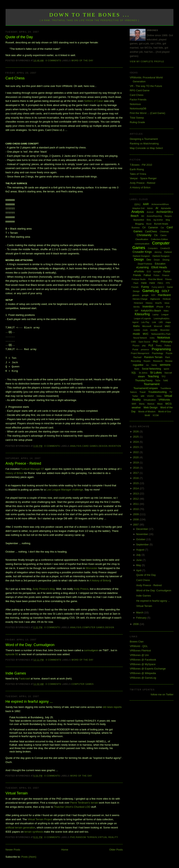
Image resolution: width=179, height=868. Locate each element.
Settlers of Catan (94, 101)
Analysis (76, 446)
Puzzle (169, 353)
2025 (136, 437)
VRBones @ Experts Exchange (148, 669)
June (139, 560)
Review (169, 361)
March (140, 613)
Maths (136, 326)
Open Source (144, 342)
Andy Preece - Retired (23, 463)
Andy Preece (81, 589)
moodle (154, 330)
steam (141, 376)
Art (143, 216)
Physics (136, 346)
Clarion (163, 235)
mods (145, 330)
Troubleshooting (157, 392)
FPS (168, 283)
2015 (136, 483)
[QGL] (137, 204)
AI (157, 208)
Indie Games (16, 673)
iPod (168, 307)
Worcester (92, 568)
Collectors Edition (160, 239)
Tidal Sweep (137, 118)
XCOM (156, 415)
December (142, 529)
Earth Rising (137, 169)
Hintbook (167, 299)
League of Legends (142, 319)
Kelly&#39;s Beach (151, 311)
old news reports (112, 707)
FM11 (161, 283)
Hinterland (138, 303)
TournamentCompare (146, 388)
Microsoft (147, 326)
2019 (136, 463)
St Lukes (156, 372)
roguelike (138, 365)
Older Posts (116, 850)
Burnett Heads (161, 224)
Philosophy (167, 342)
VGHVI (150, 396)
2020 (136, 457)
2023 (136, 447)
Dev (149, 260)
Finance (166, 275)
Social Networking (151, 369)
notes (152, 338)
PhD (73, 837)
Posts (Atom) (29, 857)
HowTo (159, 303)
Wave (160, 404)
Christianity (144, 235)
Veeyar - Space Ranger (143, 178)
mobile (137, 330)
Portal (135, 349)
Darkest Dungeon (161, 256)
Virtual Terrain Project (40, 819)
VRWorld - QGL (139, 646)
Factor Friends (138, 100)
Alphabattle (166, 208)
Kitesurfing (142, 314)
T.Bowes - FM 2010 (141, 165)
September (143, 544)
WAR (134, 404)
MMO (168, 326)
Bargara (168, 216)
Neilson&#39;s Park (161, 334)
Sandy (154, 365)
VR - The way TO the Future (146, 86)
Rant (168, 357)
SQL (134, 373)
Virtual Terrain (17, 793)
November (142, 534)
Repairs (147, 361)
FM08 (144, 283)
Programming (161, 349)
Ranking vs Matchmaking (144, 144)
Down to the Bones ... (90, 15)
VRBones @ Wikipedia (143, 673)
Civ (156, 235)
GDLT (166, 291)
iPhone (160, 307)
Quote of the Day (19, 37)
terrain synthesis (34, 832)
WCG (168, 404)
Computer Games (93, 627)
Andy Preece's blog (44, 589)
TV (171, 392)
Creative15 (165, 248)
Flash (136, 283)
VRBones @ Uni (139, 655)
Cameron (153, 228)
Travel (143, 392)
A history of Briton (100, 580)
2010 (136, 509)
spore (166, 369)
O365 (133, 342)
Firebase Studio (139, 279)
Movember (165, 330)
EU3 (149, 272)
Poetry (159, 346)
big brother (158, 220)
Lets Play (145, 322)
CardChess (151, 232)
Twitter (135, 396)
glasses (136, 295)
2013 (136, 494)
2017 (136, 473)
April (139, 570)
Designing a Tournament (144, 139)
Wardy (142, 404)
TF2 (163, 377)
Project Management (140, 353)
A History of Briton (140, 187)
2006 (136, 624)
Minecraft (158, 326)
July (139, 555)
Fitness (168, 279)
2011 (136, 504)
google (145, 295)
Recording (136, 361)
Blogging (139, 224)
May (139, 565)
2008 (136, 519)
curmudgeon (91, 650)
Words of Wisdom (147, 412)
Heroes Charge (140, 299)
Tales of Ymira (138, 174)
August (140, 550)
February (142, 618)
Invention (115, 446)
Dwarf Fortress (145, 264)
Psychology (158, 353)
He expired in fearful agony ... (29, 702)
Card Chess (15, 78)
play (144, 346)
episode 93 (12, 654)
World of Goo (165, 412)
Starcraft (168, 373)
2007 (136, 525)
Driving (166, 260)
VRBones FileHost (140, 651)
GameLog (151, 291)
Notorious (135, 104)
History (149, 303)
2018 (136, 468)
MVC (146, 334)
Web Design (151, 407)
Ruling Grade (137, 122)
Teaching (153, 376)
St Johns (143, 373)
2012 (136, 499)
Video (159, 396)
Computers (153, 248)
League (165, 314)
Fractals (135, 287)
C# (144, 228)
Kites (166, 311)
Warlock (151, 404)
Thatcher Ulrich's (64, 807)
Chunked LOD (82, 807)
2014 (136, 488)
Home (65, 850)
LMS (161, 322)
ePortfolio (139, 271)
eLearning (142, 267)
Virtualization (150, 400)
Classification (142, 239)
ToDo (158, 380)
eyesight (157, 272)
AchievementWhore (160, 204)
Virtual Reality (108, 837)
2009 (136, 514)
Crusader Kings (142, 252)
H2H (153, 295)
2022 (136, 452)
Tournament (152, 384)
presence (145, 350)
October (141, 539)
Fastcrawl (24, 679)
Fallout (147, 275)
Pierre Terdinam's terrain (84, 803)
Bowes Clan (137, 642)
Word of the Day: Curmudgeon (30, 645)
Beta (149, 220)
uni (143, 396)
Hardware (164, 295)
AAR (146, 204)
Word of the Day (82, 61)
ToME (166, 381)
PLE (151, 345)
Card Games (90, 446)
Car (162, 228)
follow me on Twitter (162, 694)
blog (168, 220)
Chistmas (164, 232)
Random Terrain (86, 837)
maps (168, 322)
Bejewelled (139, 220)
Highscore (155, 299)
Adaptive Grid (139, 208)
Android (150, 212)
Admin (150, 208)
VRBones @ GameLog (143, 678)
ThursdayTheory (144, 380)
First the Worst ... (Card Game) (147, 113)
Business (136, 228)
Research (158, 361)
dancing (158, 252)
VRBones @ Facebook (143, 660)
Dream (157, 260)
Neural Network (140, 338)
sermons (165, 365)
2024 (136, 442)
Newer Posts (13, 850)
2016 (136, 478)
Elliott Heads (159, 267)
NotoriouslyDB (138, 108)
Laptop (156, 315)
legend (135, 322)
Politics (168, 346)
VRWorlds (164, 400)
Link (154, 322)
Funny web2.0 (158, 287)
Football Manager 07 (32, 469)
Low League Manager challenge (65, 490)
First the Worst (155, 279)
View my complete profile (147, 62)
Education (160, 264)
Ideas (167, 303)
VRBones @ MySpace (143, 664)
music (137, 334)
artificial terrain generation (20, 828)
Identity (136, 307)
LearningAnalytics (162, 319)
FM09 (152, 283)
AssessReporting (154, 216)
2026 (136, 432)
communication (142, 244)
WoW (147, 415)
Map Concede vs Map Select (146, 148)
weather (136, 407)
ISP (136, 311)
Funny (145, 287)
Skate (137, 369)
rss (147, 365)
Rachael (137, 357)
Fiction (156, 275)
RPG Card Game (140, 90)
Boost (149, 224)
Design (103, 446)
